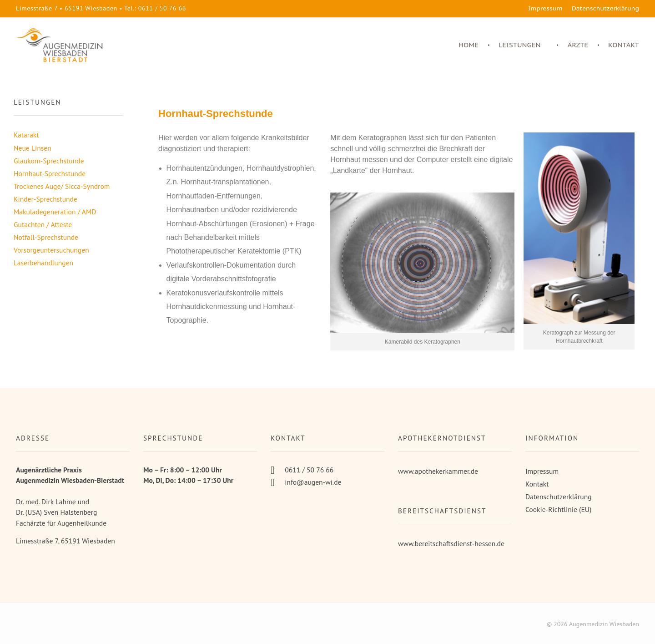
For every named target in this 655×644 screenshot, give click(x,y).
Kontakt (537, 484)
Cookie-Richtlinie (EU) (558, 509)
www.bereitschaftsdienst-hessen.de (451, 543)
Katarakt (26, 135)
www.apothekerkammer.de (438, 471)
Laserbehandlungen (43, 263)
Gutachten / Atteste (43, 224)
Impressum (542, 471)
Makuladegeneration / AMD (55, 212)
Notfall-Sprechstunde (46, 237)
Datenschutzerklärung (559, 497)
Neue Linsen (33, 148)
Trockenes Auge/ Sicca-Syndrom (62, 186)
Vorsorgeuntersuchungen (51, 250)
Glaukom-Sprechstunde (49, 161)
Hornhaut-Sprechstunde (50, 173)
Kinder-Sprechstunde (45, 199)
